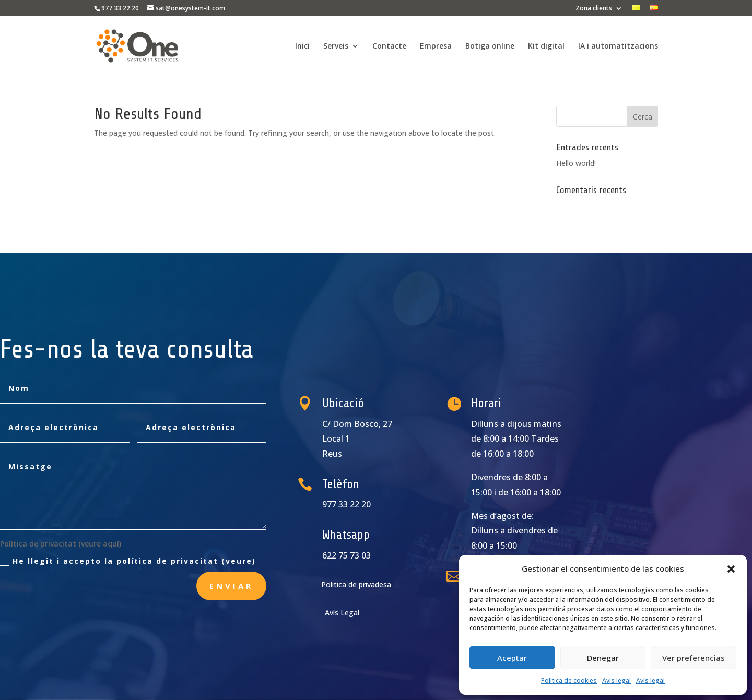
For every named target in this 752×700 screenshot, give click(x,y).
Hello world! (576, 163)
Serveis (336, 46)
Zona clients (594, 9)
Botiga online (490, 46)
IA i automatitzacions (618, 46)
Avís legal (616, 680)
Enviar (231, 586)
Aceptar (512, 658)
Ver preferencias (694, 658)
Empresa (436, 46)
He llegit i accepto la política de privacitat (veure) (128, 561)
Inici (302, 46)
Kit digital (546, 46)
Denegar (603, 658)
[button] (731, 569)
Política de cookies (569, 680)
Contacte (389, 46)
